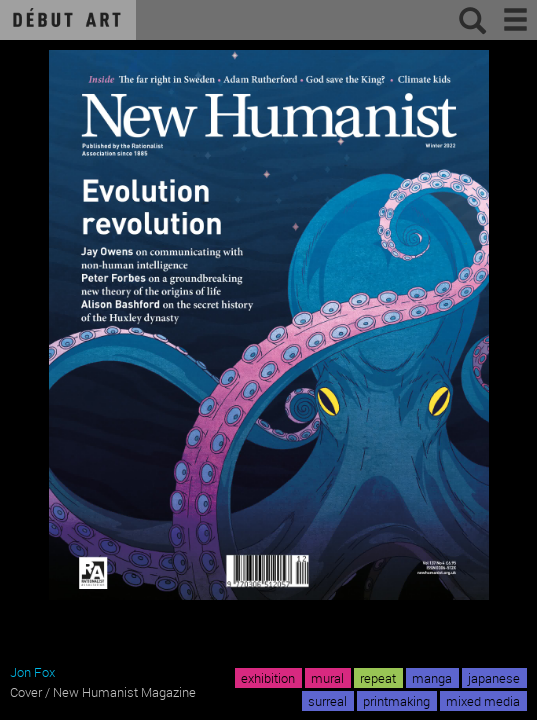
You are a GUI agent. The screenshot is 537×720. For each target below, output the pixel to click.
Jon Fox (32, 672)
